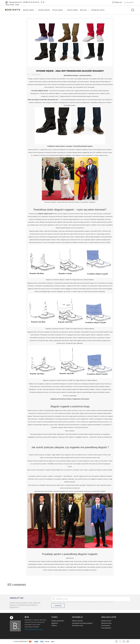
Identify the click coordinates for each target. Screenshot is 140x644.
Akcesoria (83, 10)
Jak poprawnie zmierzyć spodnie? (82, 623)
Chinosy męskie (57, 10)
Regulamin (55, 623)
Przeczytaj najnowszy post (34, 629)
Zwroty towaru (106, 626)
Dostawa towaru (106, 621)
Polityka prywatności (58, 621)
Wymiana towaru (106, 623)
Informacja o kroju (77, 626)
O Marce (54, 626)
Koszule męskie (73, 10)
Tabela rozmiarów (77, 621)
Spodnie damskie (44, 10)
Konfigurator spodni (98, 10)
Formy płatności (106, 628)
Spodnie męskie (28, 10)
